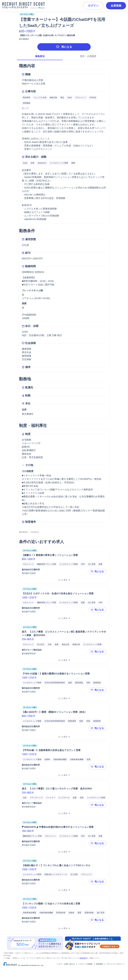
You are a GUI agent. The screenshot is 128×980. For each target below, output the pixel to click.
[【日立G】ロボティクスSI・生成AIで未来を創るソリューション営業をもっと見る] (64, 618)
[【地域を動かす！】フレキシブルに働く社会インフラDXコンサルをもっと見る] (64, 890)
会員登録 (116, 6)
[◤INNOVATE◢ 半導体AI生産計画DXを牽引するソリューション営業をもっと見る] (64, 852)
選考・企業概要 (88, 56)
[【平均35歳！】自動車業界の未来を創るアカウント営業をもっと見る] (64, 775)
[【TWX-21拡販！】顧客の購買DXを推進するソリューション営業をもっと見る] (64, 698)
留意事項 (83, 958)
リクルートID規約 (85, 964)
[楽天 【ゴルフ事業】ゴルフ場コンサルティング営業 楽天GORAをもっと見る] (64, 813)
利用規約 (99, 964)
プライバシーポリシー (115, 964)
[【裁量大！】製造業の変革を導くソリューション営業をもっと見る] (64, 580)
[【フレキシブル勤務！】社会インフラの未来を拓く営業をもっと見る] (64, 928)
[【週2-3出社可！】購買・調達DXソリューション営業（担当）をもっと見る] (64, 737)
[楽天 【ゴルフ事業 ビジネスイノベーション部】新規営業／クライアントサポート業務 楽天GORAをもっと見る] (64, 660)
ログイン (93, 6)
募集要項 (40, 56)
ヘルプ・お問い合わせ (66, 964)
